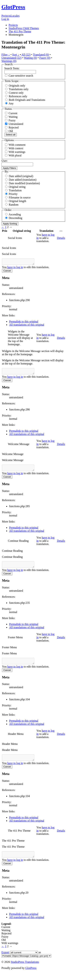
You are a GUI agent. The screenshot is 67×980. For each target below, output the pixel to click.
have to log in (15, 268)
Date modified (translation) (24, 183)
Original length (17, 201)
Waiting (11, 117)
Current (11, 113)
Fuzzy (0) (45, 58)
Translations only (19, 89)
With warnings (17, 152)
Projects (6, 16)
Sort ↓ (16, 55)
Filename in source (20, 197)
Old (9, 131)
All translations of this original (27, 326)
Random (14, 205)
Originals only (17, 86)
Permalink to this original (24, 323)
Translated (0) (41, 55)
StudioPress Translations (25, 969)
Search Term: (12, 68)
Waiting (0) (30, 58)
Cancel (7, 272)
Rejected (12, 127)
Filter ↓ (6, 55)
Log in (5, 19)
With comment (17, 145)
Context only (16, 93)
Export (5, 960)
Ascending (15, 214)
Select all (11, 135)
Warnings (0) (9, 61)
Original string (17, 187)
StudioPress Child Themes (24, 28)
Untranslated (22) (11, 58)
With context (16, 148)
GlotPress (13, 7)
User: (5, 161)
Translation (15, 190)
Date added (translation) (23, 180)
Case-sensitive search (21, 76)
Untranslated (14, 124)
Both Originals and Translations (27, 100)
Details (61, 238)
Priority (13, 194)
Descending (16, 218)
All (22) (26, 55)
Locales (15, 16)
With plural (15, 155)
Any (11, 103)
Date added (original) (21, 176)
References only (18, 96)
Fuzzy (10, 120)
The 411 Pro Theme (20, 31)
